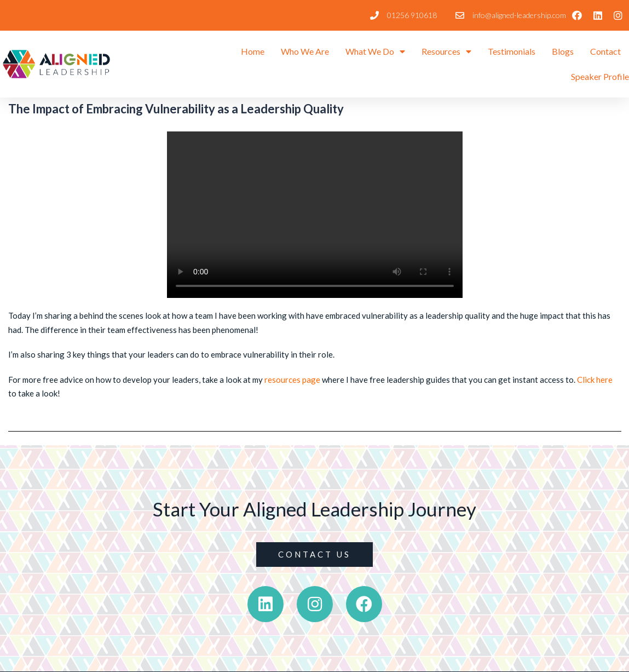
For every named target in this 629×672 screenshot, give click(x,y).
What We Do (375, 51)
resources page (292, 380)
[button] (314, 555)
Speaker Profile (600, 76)
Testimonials (512, 51)
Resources (446, 51)
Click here (595, 380)
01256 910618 (412, 15)
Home (253, 51)
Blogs (563, 51)
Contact (605, 51)
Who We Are (305, 51)
